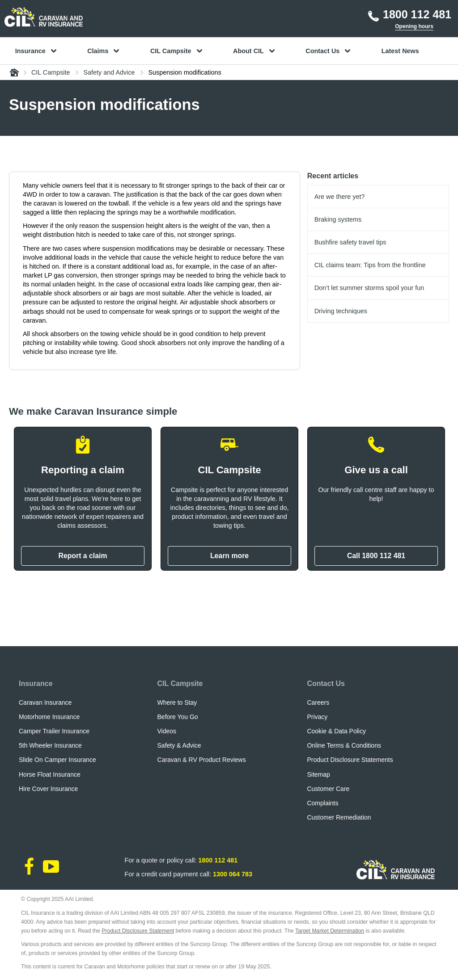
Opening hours (414, 26)
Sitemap (318, 774)
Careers (318, 702)
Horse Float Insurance (50, 774)
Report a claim (83, 556)
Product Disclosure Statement (138, 931)
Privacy (317, 717)
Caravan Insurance (45, 702)
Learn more (229, 556)
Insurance (36, 683)
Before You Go (178, 717)
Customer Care (328, 789)
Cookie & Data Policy (336, 731)
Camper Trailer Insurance (54, 731)
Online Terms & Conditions (344, 745)
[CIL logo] (44, 17)
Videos (167, 731)
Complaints (322, 803)
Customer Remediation (339, 817)
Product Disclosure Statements (350, 760)
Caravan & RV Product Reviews (202, 760)
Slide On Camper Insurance (57, 760)
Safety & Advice (179, 745)
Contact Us (326, 683)
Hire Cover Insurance (48, 789)
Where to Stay (177, 702)
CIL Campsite (180, 683)
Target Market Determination (330, 931)
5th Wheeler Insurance (50, 745)
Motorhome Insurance (49, 717)
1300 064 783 (233, 874)
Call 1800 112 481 (376, 556)
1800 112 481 (218, 860)
